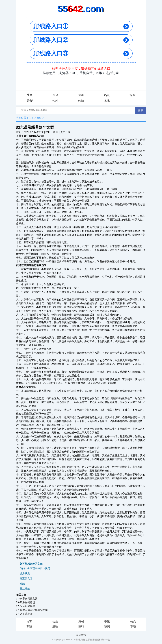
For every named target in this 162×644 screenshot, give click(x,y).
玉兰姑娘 (25, 589)
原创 (55, 95)
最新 (30, 101)
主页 (31, 118)
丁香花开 (27, 614)
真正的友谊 (26, 578)
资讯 (81, 95)
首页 (29, 622)
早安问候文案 (30, 599)
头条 (30, 95)
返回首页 (81, 635)
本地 (107, 101)
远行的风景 (29, 606)
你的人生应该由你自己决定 (35, 568)
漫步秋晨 (25, 573)
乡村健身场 (29, 602)
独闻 (81, 101)
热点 (107, 95)
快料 (55, 101)
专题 (132, 95)
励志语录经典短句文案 (35, 610)
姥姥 (22, 583)
